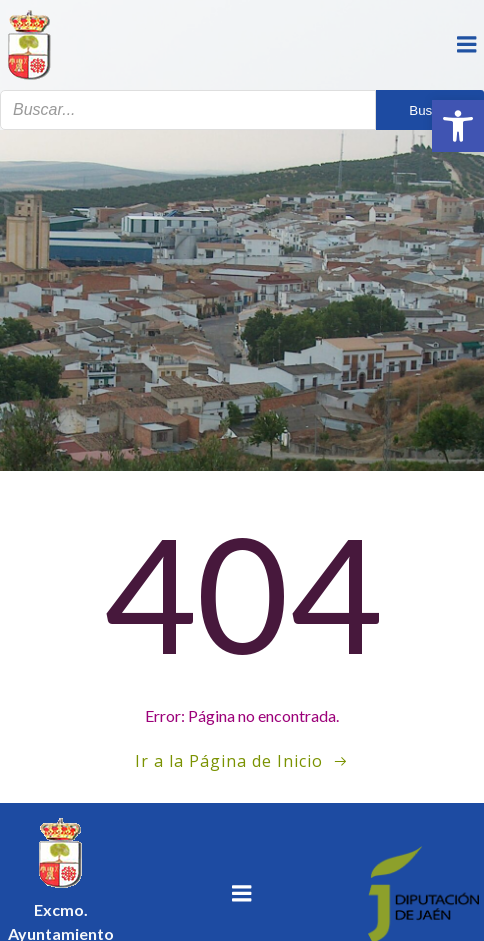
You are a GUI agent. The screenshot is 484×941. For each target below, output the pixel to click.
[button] (458, 126)
